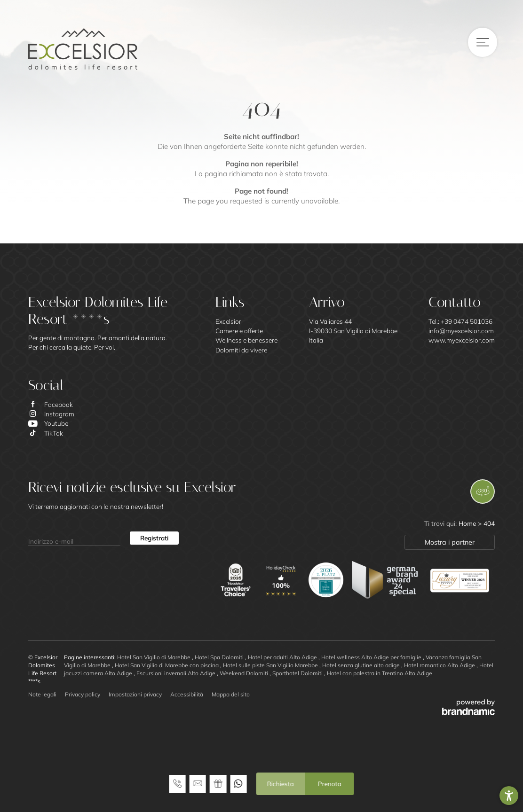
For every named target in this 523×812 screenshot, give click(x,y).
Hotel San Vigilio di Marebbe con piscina (167, 665)
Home (468, 523)
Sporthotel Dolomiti (298, 673)
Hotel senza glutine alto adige (362, 665)
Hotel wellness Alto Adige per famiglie (372, 657)
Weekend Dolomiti (245, 673)
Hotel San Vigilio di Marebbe (155, 657)
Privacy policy (83, 694)
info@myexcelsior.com (461, 331)
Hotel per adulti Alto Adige (283, 657)
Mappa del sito (231, 694)
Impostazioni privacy (135, 694)
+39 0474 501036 (467, 321)
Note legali (42, 694)
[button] (509, 796)
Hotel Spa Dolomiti (220, 657)
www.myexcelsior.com (462, 340)
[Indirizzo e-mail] (74, 538)
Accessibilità (187, 694)
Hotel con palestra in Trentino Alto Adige (380, 673)
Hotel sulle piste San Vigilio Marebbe (271, 665)
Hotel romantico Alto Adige (440, 665)
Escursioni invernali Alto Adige (177, 673)
